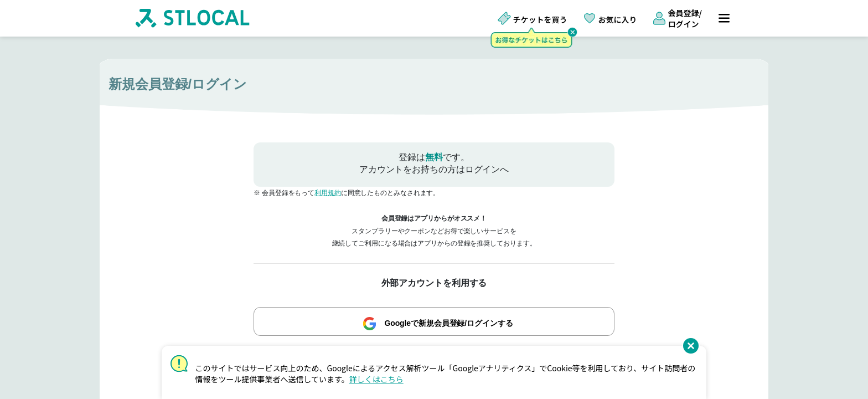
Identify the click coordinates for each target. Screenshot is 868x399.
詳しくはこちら (376, 379)
